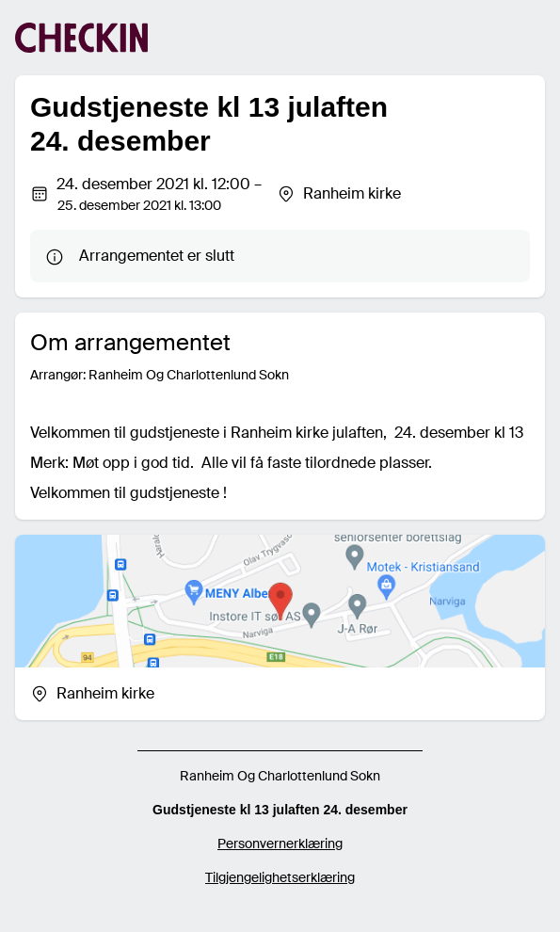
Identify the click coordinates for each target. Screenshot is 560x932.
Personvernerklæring (280, 844)
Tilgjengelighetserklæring (280, 877)
